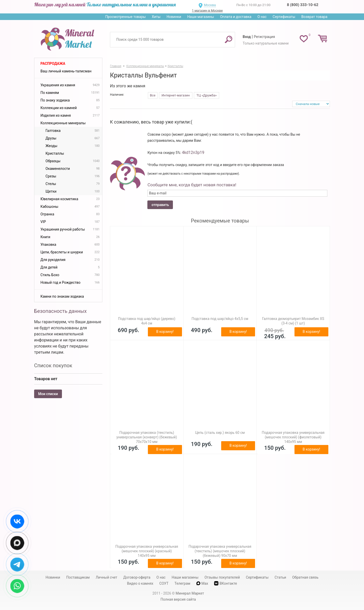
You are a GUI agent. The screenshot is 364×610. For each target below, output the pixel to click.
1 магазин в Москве (207, 11)
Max (202, 583)
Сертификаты (284, 17)
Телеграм (182, 583)
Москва (210, 5)
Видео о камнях (140, 583)
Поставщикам (78, 577)
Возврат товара (314, 17)
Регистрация (264, 37)
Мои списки (48, 394)
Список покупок (53, 365)
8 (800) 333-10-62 (303, 5)
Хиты (156, 17)
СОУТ (164, 583)
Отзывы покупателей (222, 577)
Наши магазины (201, 17)
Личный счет (107, 577)
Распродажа (53, 64)
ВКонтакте (225, 583)
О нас (262, 17)
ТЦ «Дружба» (207, 95)
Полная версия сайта (178, 599)
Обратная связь (305, 577)
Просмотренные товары (125, 17)
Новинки (174, 17)
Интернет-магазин (176, 95)
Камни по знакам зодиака (62, 296)
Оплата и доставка (236, 17)
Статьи (280, 577)
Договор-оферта (137, 577)
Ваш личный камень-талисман (66, 71)
